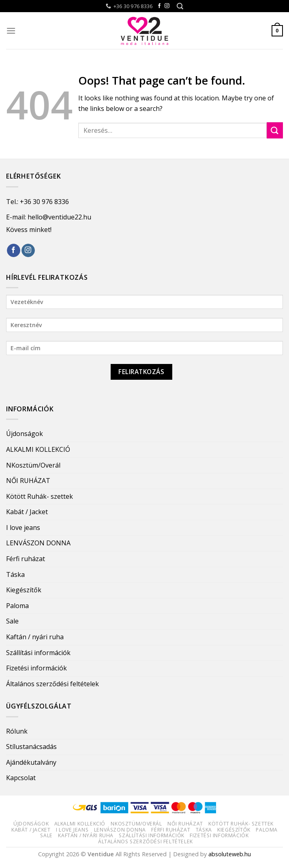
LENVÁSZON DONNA (38, 543)
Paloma (17, 606)
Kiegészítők (24, 590)
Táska (15, 574)
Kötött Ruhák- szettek (40, 496)
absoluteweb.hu (230, 854)
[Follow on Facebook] (159, 6)
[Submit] (275, 130)
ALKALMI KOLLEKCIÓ (38, 449)
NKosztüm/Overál (33, 465)
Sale (12, 621)
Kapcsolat (21, 778)
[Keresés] (180, 6)
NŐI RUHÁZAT (28, 481)
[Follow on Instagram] (167, 6)
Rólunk (17, 731)
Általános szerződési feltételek (52, 684)
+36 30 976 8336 (44, 202)
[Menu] (11, 31)
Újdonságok (25, 434)
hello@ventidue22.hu (59, 217)
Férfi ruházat (26, 559)
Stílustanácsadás (31, 747)
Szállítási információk (38, 653)
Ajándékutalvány (31, 762)
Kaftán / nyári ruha (35, 637)
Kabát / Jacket (27, 512)
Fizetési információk (36, 668)
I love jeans (23, 528)
